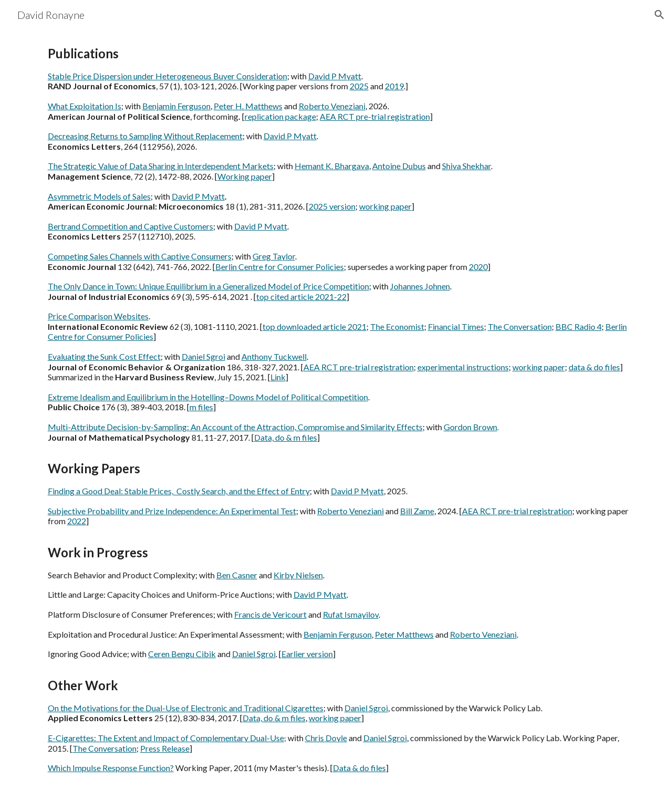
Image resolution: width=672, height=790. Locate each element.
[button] (659, 15)
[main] (336, 410)
